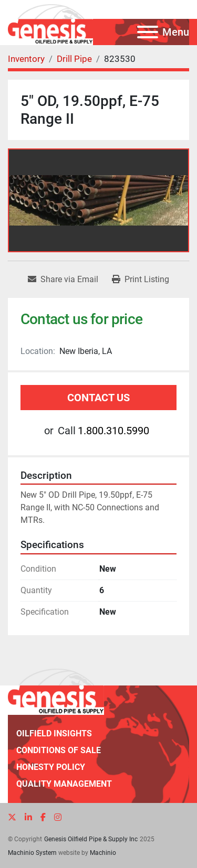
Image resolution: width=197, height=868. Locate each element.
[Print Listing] (141, 280)
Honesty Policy (51, 767)
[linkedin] (28, 817)
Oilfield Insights (54, 733)
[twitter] (12, 817)
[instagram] (58, 817)
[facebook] (43, 817)
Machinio (103, 853)
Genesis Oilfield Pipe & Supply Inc (91, 839)
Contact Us (98, 398)
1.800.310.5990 (113, 431)
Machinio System (32, 853)
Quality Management (64, 784)
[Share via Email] (63, 280)
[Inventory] (26, 59)
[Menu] (148, 32)
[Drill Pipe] (74, 59)
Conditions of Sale (59, 750)
